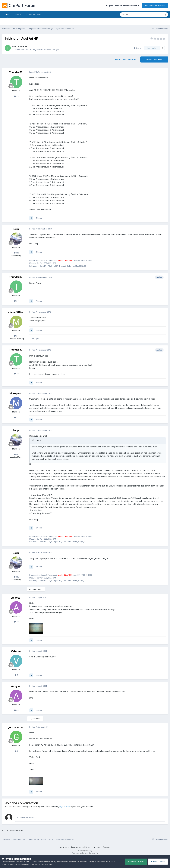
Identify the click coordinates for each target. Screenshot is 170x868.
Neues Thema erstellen (125, 59)
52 (16, 417)
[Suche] (134, 15)
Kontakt (97, 847)
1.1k (16, 253)
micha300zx (16, 312)
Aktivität (18, 15)
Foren (7, 16)
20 (16, 96)
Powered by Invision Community (85, 853)
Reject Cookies (158, 861)
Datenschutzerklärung (81, 847)
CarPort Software (34, 15)
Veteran (16, 651)
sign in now (65, 807)
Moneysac (16, 393)
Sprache (64, 847)
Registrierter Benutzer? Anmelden (123, 6)
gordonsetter (16, 727)
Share (137, 48)
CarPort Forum (19, 5)
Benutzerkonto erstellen (155, 5)
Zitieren (39, 218)
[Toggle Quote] (33, 440)
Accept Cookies (136, 861)
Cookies (107, 847)
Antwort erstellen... (27, 817)
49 (16, 622)
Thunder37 (22, 46)
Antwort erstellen (154, 59)
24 (16, 336)
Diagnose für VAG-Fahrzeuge (45, 49)
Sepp (16, 229)
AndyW (16, 598)
